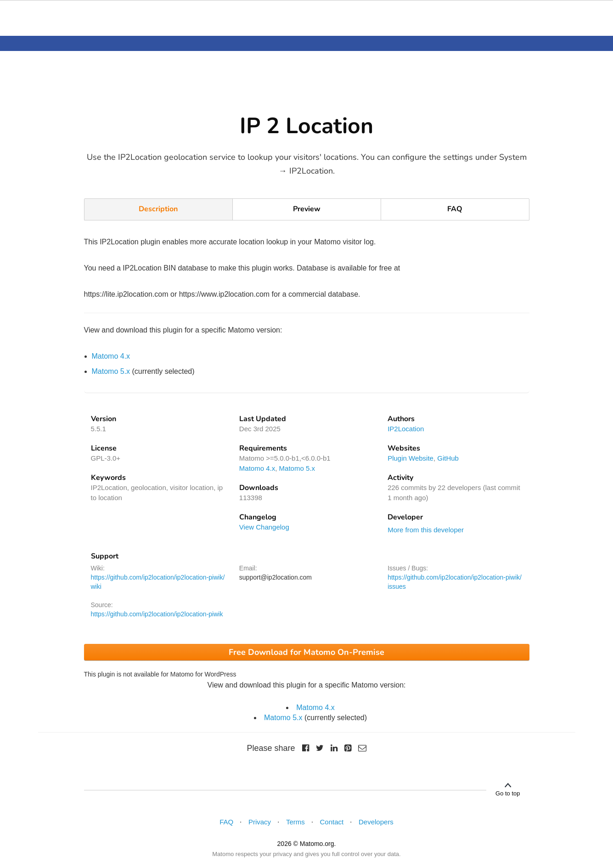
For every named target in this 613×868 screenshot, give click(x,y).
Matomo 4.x (111, 356)
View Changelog (264, 527)
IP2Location (406, 429)
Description (158, 209)
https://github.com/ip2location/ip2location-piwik (157, 614)
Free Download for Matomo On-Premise (306, 652)
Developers (376, 822)
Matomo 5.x (111, 371)
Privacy (260, 822)
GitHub (448, 458)
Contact (332, 822)
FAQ (455, 209)
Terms (295, 822)
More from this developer (426, 530)
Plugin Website (411, 458)
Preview (307, 209)
